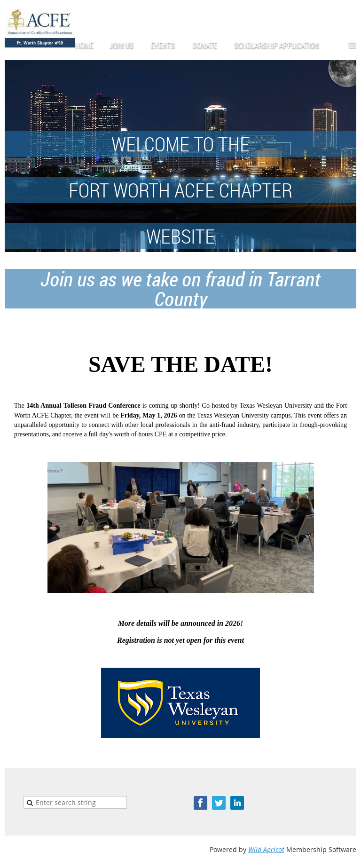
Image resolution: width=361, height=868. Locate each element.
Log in (347, 14)
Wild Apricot (266, 849)
